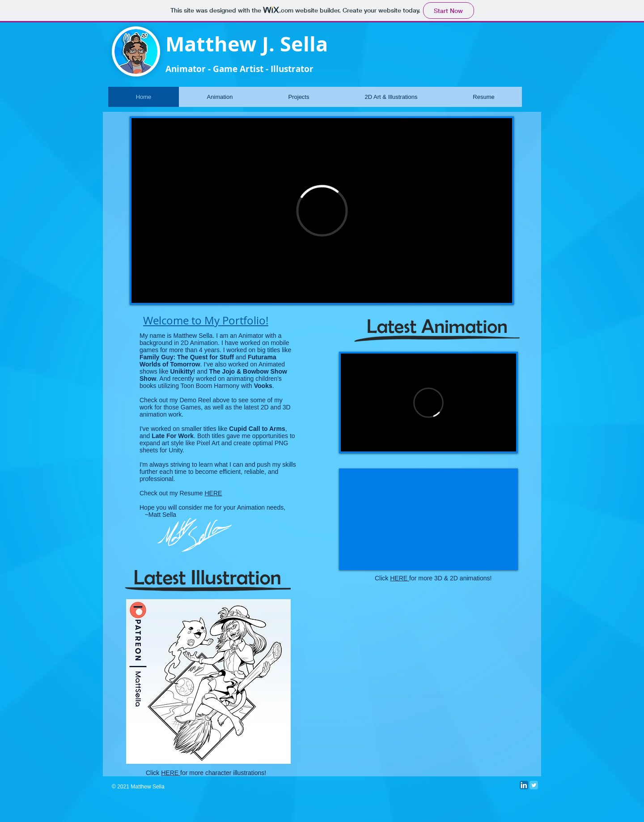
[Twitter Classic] (534, 785)
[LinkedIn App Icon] (524, 785)
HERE (214, 493)
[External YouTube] (428, 519)
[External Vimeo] (322, 211)
